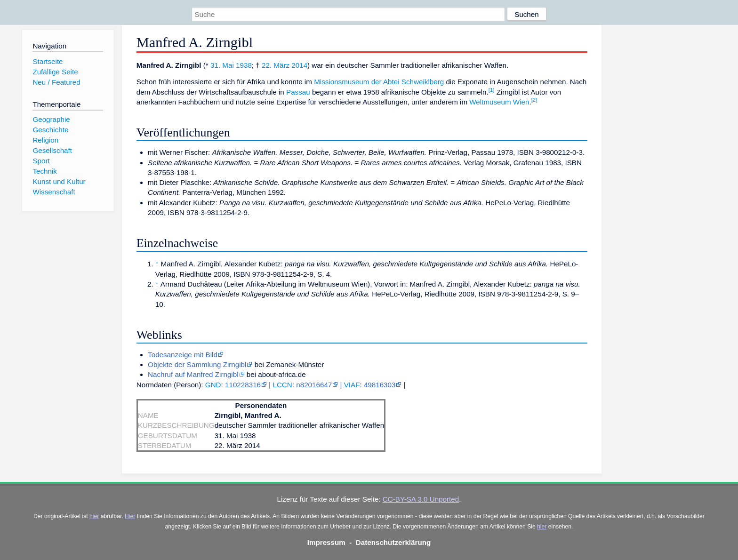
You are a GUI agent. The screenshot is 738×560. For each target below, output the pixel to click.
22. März (276, 65)
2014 (299, 65)
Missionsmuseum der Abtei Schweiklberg (379, 82)
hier (94, 516)
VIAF (352, 385)
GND (213, 385)
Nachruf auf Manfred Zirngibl (193, 374)
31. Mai (222, 65)
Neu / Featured (56, 82)
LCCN (282, 385)
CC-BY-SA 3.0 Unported (421, 499)
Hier (130, 516)
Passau (298, 92)
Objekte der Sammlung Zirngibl (197, 364)
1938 (244, 65)
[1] (492, 90)
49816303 (380, 385)
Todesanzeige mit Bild (183, 355)
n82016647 (314, 385)
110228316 (243, 385)
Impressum (326, 542)
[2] (534, 100)
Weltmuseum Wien (499, 102)
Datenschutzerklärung (393, 542)
